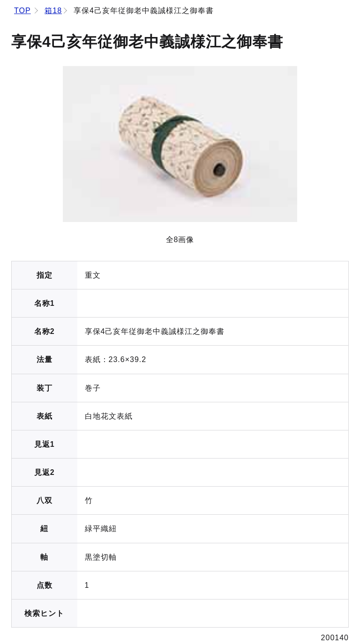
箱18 (53, 11)
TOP (22, 11)
